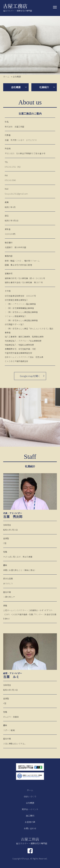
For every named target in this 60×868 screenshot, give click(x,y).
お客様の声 (30, 822)
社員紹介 (44, 87)
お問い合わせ (30, 828)
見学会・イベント (30, 809)
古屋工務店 (32, 841)
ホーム (30, 790)
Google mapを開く (30, 376)
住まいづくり (30, 796)
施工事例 (30, 816)
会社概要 (16, 87)
